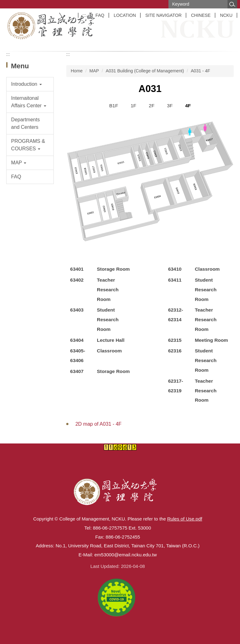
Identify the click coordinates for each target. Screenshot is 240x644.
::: (84, 15)
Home (77, 71)
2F (152, 106)
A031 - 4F (200, 71)
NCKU (226, 15)
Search (232, 4)
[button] (30, 84)
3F (170, 106)
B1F (114, 106)
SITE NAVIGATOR (163, 15)
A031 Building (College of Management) (145, 71)
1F (133, 106)
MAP (94, 71)
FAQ (100, 15)
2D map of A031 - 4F (98, 424)
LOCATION (125, 15)
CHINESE (201, 15)
